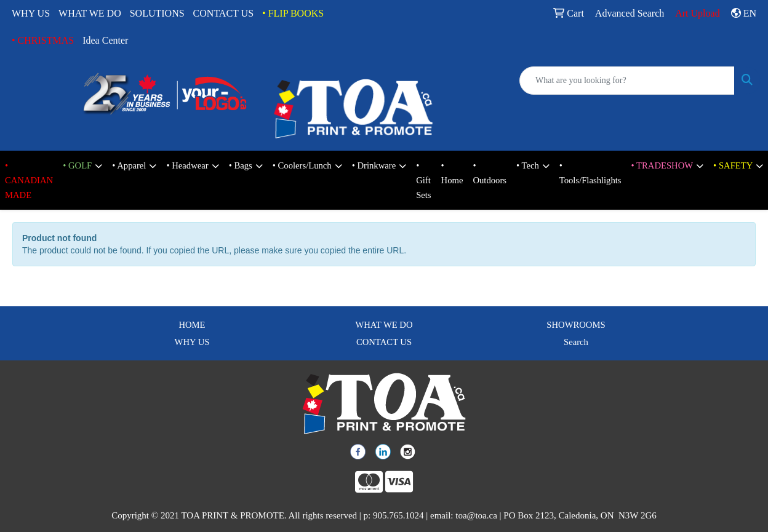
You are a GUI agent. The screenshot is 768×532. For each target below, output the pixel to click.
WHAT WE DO (90, 13)
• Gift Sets (423, 180)
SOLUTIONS (157, 13)
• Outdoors (490, 173)
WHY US (31, 13)
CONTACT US (223, 13)
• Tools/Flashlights (590, 173)
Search (576, 342)
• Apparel (129, 165)
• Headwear (187, 165)
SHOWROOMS (576, 325)
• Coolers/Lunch (302, 165)
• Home (452, 173)
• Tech (528, 165)
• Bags (241, 165)
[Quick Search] (627, 81)
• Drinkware (374, 165)
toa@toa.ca (476, 515)
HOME (192, 325)
